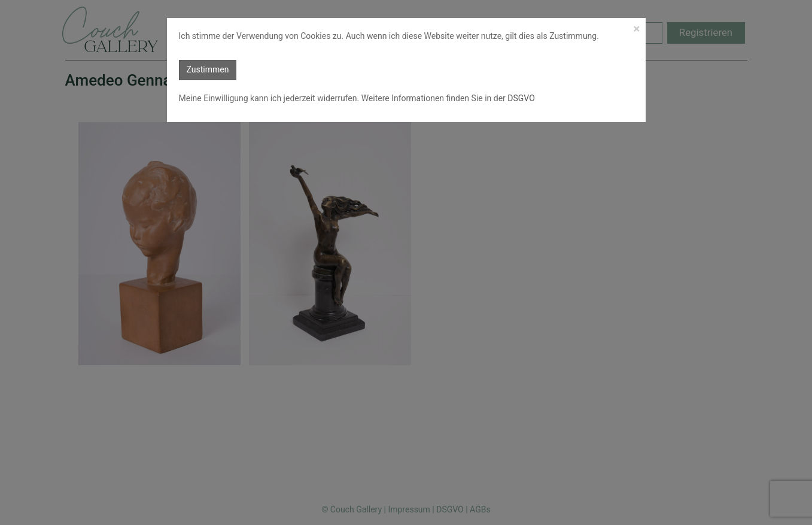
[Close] (636, 29)
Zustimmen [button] (208, 69)
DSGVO (520, 98)
